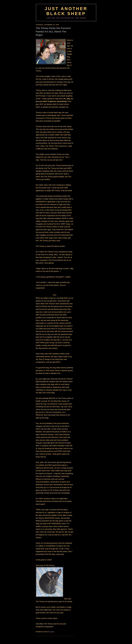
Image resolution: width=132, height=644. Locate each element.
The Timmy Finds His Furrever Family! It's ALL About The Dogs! (53, 32)
